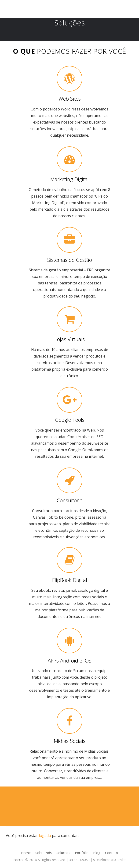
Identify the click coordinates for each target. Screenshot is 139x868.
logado (45, 836)
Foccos (19, 860)
